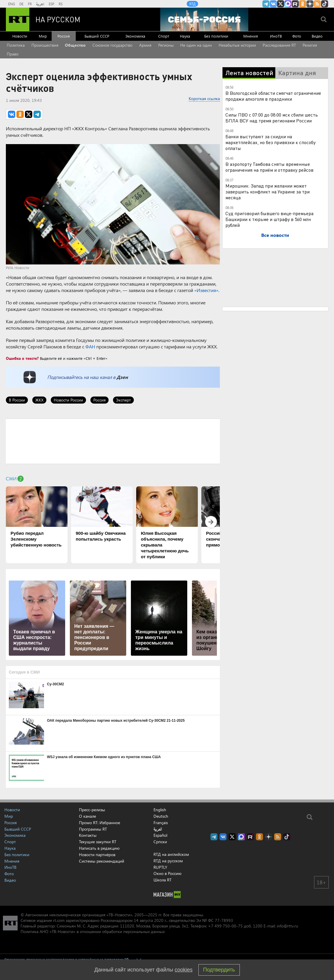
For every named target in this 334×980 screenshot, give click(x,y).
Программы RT (93, 829)
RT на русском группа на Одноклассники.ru (303, 4)
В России (17, 400)
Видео (317, 36)
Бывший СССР (97, 36)
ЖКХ (39, 400)
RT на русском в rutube (295, 4)
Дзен (122, 377)
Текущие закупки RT (98, 842)
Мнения (251, 36)
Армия (145, 45)
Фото (297, 36)
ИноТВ (276, 36)
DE (21, 4)
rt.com (59, 920)
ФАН (90, 346)
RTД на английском (171, 854)
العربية (40, 4)
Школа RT (162, 880)
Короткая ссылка (204, 98)
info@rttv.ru (287, 926)
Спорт (164, 36)
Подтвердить (219, 970)
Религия (310, 45)
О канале (87, 816)
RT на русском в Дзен (310, 4)
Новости (20, 36)
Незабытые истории (237, 45)
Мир (43, 36)
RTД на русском (168, 861)
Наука (185, 36)
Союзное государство (112, 45)
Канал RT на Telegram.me (266, 4)
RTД (192, 4)
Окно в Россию (167, 873)
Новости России (68, 400)
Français (161, 823)
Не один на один (196, 45)
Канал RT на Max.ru (288, 4)
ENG (12, 4)
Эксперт (123, 400)
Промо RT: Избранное (99, 823)
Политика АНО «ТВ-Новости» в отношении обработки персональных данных (93, 931)
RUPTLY (160, 867)
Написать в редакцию (99, 848)
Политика (16, 45)
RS (61, 4)
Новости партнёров (97, 855)
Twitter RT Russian (281, 4)
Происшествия (45, 45)
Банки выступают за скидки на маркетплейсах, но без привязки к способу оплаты (270, 142)
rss (317, 4)
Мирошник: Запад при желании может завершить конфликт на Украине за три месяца (268, 192)
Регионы (166, 45)
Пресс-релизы (92, 810)
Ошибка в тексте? (22, 358)
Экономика (135, 36)
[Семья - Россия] (204, 19)
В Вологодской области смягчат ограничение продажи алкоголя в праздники (273, 96)
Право (13, 54)
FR (30, 4)
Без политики (216, 36)
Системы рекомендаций (102, 861)
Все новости (275, 235)
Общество (75, 45)
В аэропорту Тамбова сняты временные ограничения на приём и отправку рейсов (269, 167)
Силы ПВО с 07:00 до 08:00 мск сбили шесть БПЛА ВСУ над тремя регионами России (272, 118)
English (160, 810)
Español (160, 835)
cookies (184, 970)
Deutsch (161, 816)
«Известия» (206, 290)
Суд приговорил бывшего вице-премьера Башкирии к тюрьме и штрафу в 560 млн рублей (269, 219)
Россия (64, 36)
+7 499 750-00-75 (225, 926)
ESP (52, 4)
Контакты (88, 835)
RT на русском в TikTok (325, 4)
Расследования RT (279, 45)
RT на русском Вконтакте (273, 4)
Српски (160, 842)
